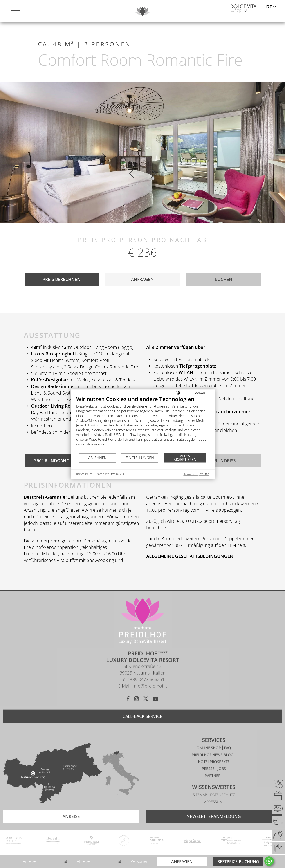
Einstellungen (140, 458)
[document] (143, 424)
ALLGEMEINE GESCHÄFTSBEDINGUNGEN (190, 556)
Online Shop (209, 756)
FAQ (228, 756)
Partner (213, 784)
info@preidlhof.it (150, 694)
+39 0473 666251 (147, 688)
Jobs (222, 777)
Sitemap (200, 803)
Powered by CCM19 (196, 474)
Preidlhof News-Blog (213, 763)
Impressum (213, 810)
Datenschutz (222, 803)
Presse (209, 777)
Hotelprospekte (214, 770)
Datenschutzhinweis (110, 474)
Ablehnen (97, 458)
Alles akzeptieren (185, 458)
